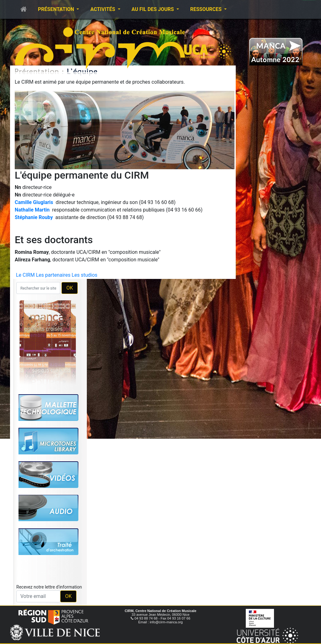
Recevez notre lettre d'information (49, 587)
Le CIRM (25, 275)
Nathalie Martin (32, 210)
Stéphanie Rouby (34, 217)
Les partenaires (53, 275)
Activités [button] (103, 9)
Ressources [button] (207, 9)
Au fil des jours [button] (153, 9)
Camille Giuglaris (34, 202)
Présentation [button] (57, 9)
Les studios (85, 275)
